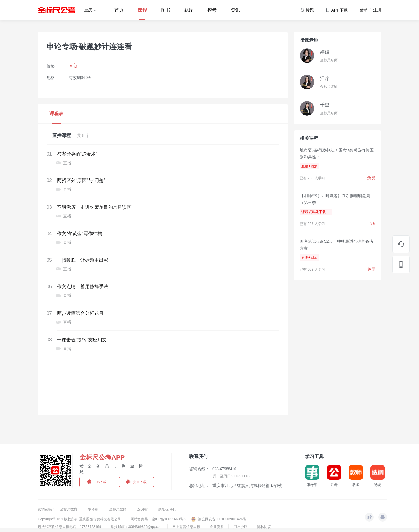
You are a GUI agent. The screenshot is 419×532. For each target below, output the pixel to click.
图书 (166, 10)
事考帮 (94, 509)
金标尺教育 (69, 509)
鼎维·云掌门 (167, 509)
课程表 (56, 114)
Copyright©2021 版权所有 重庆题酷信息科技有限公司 (79, 519)
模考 (212, 10)
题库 (189, 10)
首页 (119, 10)
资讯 (235, 10)
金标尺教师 (118, 509)
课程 (142, 10)
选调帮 (143, 509)
